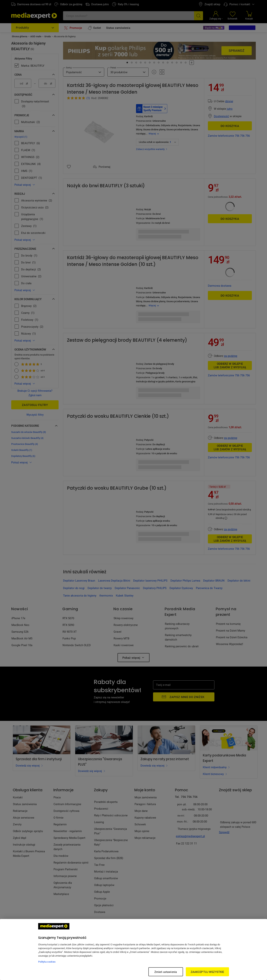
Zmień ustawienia (166, 972)
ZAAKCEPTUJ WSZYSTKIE (207, 972)
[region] (133, 949)
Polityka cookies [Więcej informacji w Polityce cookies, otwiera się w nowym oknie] (47, 962)
